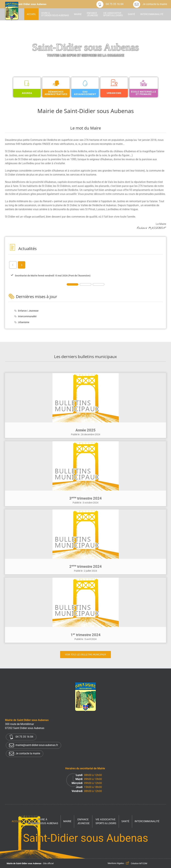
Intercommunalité (27, 316)
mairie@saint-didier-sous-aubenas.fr (33, 745)
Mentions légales (116, 863)
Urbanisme (24, 322)
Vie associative (106, 822)
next (21, 265)
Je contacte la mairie (150, 4)
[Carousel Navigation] (85, 265)
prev (13, 265)
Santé (125, 821)
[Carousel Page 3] (99, 284)
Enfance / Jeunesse (28, 311)
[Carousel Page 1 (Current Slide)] (72, 284)
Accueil (17, 821)
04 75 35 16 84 (110, 4)
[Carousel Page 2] (85, 284)
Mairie (67, 821)
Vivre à (43, 822)
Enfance (83, 822)
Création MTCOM (139, 863)
